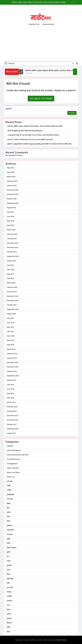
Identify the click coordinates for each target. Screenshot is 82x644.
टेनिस (9, 543)
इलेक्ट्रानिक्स (11, 495)
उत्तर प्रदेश (10, 499)
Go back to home (41, 99)
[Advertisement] (41, 42)
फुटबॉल (9, 565)
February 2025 (12, 234)
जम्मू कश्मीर (10, 530)
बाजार (9, 570)
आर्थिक (9, 490)
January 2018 (12, 411)
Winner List (11, 477)
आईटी (9, 486)
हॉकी (8, 627)
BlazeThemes (61, 640)
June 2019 (11, 336)
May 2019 (10, 340)
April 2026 (11, 172)
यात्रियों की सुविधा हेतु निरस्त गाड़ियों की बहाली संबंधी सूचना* (25, 131)
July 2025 (10, 212)
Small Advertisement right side (18, 455)
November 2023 (13, 300)
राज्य (8, 605)
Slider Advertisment (14, 450)
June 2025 (11, 216)
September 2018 (13, 376)
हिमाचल (9, 623)
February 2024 (12, 287)
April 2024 (11, 278)
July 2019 (10, 331)
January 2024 (12, 292)
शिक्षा (8, 610)
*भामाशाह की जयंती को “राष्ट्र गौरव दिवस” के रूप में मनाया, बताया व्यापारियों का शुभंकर (33, 135)
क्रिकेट (9, 503)
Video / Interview (13, 468)
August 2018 (11, 380)
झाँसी (8, 539)
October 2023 (12, 305)
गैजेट (8, 517)
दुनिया (9, 552)
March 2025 (11, 230)
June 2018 (11, 389)
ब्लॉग (8, 583)
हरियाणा (9, 618)
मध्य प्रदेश (10, 587)
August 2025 (11, 208)
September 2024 (13, 256)
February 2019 (12, 354)
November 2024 (13, 247)
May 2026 (10, 168)
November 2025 (13, 194)
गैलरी (8, 521)
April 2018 (11, 398)
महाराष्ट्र (9, 592)
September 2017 (13, 429)
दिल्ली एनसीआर (12, 548)
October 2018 (12, 371)
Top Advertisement (14, 459)
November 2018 (13, 367)
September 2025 (13, 203)
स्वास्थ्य (9, 614)
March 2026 (11, 177)
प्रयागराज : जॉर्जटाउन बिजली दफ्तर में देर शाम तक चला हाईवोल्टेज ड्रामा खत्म (30, 140)
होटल (9, 632)
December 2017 (13, 416)
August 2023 (11, 314)
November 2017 (13, 420)
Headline (10, 446)
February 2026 (12, 181)
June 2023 (11, 323)
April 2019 (11, 345)
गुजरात (9, 512)
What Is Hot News (13, 472)
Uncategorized (12, 464)
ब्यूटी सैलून (10, 579)
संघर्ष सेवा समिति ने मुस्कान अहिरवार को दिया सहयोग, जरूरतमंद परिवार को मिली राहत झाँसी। (39, 2)
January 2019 (12, 358)
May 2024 (10, 274)
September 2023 (13, 309)
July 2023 (10, 318)
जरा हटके (10, 534)
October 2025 (12, 199)
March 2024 (11, 283)
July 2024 (10, 265)
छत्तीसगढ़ (10, 526)
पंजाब (9, 561)
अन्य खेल (10, 481)
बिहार (9, 574)
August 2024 (11, 261)
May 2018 (10, 393)
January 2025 (12, 239)
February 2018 (12, 407)
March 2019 (11, 349)
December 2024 (13, 243)
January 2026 (12, 185)
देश (8, 556)
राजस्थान (10, 601)
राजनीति (9, 596)
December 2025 (13, 190)
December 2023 (13, 296)
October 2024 (12, 252)
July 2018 (10, 385)
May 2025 (10, 221)
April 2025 (11, 225)
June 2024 (11, 270)
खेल (8, 508)
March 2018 (11, 402)
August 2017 (11, 433)
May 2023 (10, 327)
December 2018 (13, 362)
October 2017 (12, 424)
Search (9, 109)
